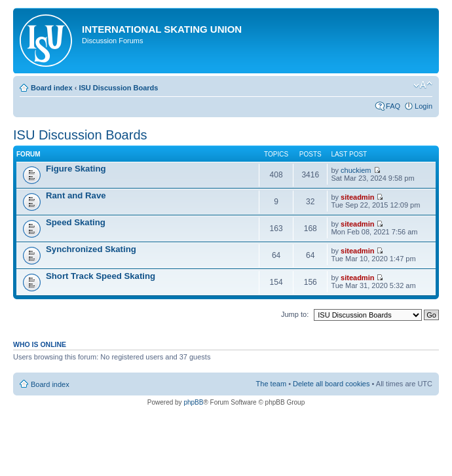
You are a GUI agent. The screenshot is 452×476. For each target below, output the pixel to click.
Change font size (423, 85)
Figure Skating (76, 169)
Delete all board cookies (331, 384)
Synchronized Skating (91, 249)
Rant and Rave (76, 195)
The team (271, 384)
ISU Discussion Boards (118, 88)
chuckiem (356, 170)
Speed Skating (76, 222)
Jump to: (295, 314)
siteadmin (357, 197)
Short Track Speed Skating (101, 276)
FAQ (393, 106)
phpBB (193, 402)
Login (424, 106)
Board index (52, 88)
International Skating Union (162, 29)
